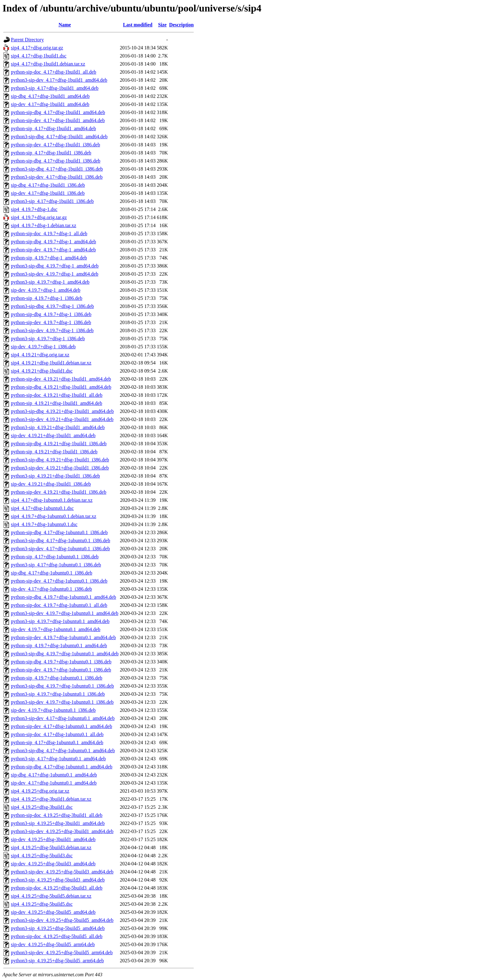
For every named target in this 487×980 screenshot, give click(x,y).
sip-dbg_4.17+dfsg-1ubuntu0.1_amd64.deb (54, 775)
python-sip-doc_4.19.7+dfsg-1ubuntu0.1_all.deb (59, 605)
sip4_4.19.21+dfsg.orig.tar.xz (40, 355)
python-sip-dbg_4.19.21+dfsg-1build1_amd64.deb (61, 387)
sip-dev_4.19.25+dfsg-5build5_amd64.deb (53, 912)
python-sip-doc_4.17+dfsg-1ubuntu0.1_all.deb (57, 734)
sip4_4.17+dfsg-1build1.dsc (39, 56)
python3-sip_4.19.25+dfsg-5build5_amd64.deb (58, 928)
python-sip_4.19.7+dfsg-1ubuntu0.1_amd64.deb (59, 646)
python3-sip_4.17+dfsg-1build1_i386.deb (52, 201)
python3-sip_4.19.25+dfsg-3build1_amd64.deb (58, 823)
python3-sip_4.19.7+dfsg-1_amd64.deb (50, 282)
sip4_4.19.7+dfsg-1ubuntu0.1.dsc (44, 524)
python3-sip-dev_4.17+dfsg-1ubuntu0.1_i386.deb (60, 549)
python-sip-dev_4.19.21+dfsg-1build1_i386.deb (59, 492)
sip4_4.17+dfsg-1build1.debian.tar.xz (48, 64)
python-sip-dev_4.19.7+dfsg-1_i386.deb (51, 322)
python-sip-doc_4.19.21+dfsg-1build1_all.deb (57, 395)
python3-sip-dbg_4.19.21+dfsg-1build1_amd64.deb (62, 411)
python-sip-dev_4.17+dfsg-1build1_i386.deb (55, 145)
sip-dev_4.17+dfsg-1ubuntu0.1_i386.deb (51, 589)
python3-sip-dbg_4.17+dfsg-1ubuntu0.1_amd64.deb (63, 751)
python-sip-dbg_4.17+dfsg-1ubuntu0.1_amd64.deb (62, 767)
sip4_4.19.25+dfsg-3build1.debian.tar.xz (51, 799)
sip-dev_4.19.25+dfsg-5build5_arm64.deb (53, 944)
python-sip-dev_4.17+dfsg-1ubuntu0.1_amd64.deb (61, 726)
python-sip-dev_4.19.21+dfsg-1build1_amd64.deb (61, 379)
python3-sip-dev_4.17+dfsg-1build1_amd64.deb (59, 80)
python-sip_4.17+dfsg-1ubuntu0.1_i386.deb (55, 557)
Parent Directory (27, 40)
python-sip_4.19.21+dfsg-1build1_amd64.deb (57, 403)
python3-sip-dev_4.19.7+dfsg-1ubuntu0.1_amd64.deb (65, 613)
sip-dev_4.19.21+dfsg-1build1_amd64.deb (53, 435)
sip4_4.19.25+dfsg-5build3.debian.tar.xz (51, 847)
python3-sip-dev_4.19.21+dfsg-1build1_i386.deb (60, 468)
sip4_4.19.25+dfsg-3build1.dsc (42, 807)
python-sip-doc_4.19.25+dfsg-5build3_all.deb (57, 888)
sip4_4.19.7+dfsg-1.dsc (34, 209)
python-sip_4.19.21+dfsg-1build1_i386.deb (54, 452)
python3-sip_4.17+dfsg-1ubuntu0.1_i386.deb (56, 565)
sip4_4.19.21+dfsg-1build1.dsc (42, 371)
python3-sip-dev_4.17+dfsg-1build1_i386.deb (57, 177)
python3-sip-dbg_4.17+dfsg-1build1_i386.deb (57, 169)
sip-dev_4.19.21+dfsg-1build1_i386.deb (51, 484)
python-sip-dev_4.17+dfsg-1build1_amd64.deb (58, 120)
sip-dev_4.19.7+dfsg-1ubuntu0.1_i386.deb (53, 710)
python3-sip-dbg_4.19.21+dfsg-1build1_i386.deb (60, 460)
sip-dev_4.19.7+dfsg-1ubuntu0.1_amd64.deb (56, 629)
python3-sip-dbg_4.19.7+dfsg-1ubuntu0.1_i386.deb (62, 686)
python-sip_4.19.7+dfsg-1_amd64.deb (49, 258)
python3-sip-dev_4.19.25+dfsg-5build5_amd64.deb (62, 920)
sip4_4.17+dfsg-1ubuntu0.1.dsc (42, 508)
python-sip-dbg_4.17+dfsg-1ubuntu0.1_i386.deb (59, 532)
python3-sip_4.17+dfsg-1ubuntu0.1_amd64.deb (58, 759)
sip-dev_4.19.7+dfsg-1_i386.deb (43, 347)
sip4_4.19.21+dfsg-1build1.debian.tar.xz (51, 363)
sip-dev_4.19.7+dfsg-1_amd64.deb (46, 290)
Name (65, 25)
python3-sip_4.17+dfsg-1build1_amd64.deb (55, 88)
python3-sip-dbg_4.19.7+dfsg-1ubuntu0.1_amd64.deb (65, 654)
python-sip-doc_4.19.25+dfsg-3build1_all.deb (57, 815)
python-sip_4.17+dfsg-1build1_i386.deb (51, 153)
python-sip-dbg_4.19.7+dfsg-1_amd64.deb (53, 242)
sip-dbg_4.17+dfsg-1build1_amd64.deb (50, 96)
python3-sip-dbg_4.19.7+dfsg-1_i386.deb (52, 306)
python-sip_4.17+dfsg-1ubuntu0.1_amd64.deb (57, 742)
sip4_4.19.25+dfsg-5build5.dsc (42, 904)
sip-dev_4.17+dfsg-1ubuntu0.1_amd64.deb (54, 783)
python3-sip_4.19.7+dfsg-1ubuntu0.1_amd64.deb (60, 621)
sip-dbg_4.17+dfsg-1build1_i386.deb (48, 185)
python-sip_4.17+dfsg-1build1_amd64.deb (53, 128)
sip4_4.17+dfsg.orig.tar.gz (37, 48)
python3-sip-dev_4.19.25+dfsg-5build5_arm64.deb (62, 953)
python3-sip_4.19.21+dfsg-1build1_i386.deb (55, 476)
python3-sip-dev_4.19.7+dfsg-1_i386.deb (52, 330)
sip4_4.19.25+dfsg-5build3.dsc (42, 856)
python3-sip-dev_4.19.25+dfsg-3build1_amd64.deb (62, 831)
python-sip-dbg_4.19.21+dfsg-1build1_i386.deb (59, 444)
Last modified (138, 25)
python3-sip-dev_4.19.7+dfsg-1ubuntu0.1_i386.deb (62, 702)
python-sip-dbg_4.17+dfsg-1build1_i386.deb (56, 161)
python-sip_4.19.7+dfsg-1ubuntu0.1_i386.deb (57, 678)
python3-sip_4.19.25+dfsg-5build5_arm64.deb (57, 961)
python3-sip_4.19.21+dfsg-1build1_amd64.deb (58, 427)
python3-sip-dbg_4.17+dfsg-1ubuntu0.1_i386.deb (61, 540)
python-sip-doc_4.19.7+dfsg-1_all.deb (49, 234)
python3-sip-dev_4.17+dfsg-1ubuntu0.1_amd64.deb (63, 718)
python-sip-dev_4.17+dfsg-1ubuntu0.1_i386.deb (59, 581)
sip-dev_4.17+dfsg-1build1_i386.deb (48, 193)
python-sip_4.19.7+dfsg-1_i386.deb (47, 298)
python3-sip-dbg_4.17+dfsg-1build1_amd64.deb (59, 137)
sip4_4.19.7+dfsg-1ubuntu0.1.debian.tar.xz (54, 516)
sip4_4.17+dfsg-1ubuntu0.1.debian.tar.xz (52, 500)
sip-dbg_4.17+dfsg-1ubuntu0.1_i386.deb (52, 573)
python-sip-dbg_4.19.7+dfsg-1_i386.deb (51, 314)
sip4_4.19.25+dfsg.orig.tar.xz (40, 791)
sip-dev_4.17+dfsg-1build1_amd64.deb (50, 104)
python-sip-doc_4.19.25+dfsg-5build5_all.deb (57, 936)
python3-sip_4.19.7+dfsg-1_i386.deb (48, 339)
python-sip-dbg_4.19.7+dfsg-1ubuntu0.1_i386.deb (61, 662)
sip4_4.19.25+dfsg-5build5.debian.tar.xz (51, 896)
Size (162, 25)
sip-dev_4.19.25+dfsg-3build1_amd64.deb (53, 839)
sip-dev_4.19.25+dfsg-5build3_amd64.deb (53, 864)
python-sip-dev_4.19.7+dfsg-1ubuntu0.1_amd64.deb (63, 637)
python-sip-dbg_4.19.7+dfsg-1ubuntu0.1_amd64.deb (64, 597)
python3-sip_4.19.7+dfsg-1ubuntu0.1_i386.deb (58, 694)
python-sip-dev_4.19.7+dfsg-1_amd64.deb (53, 250)
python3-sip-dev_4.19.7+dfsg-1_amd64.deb (55, 274)
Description (181, 25)
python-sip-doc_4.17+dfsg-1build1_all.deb (54, 72)
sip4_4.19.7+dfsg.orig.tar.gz (39, 217)
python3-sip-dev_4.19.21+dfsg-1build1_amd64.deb (62, 419)
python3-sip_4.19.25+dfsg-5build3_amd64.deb (58, 880)
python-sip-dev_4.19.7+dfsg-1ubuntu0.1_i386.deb (61, 670)
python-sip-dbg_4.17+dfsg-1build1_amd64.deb (58, 112)
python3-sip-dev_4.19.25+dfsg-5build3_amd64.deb (62, 872)
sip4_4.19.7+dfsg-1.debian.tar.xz (43, 225)
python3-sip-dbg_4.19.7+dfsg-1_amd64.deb (55, 266)
